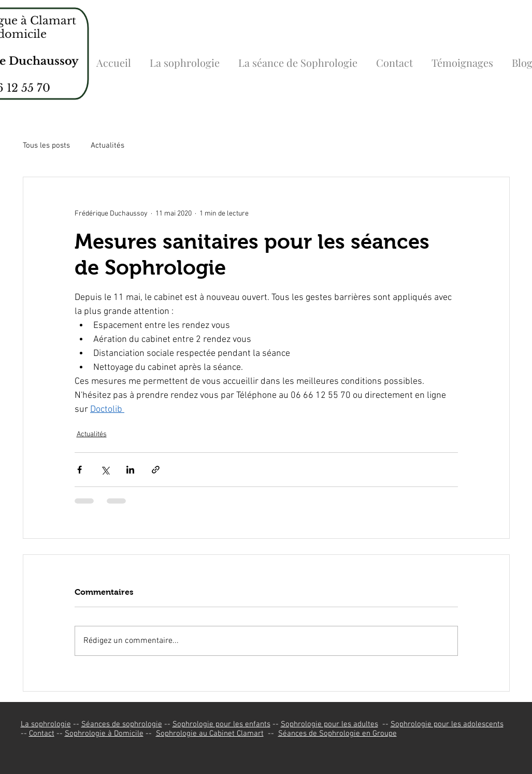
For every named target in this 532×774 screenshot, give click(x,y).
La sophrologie (46, 724)
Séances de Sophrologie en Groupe (337, 734)
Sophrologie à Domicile (104, 734)
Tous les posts (46, 146)
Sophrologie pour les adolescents (447, 724)
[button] (185, 58)
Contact (42, 734)
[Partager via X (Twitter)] (105, 470)
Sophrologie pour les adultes (329, 724)
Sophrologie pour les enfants (221, 724)
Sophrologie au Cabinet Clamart (210, 734)
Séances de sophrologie (122, 724)
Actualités (107, 146)
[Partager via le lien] (156, 470)
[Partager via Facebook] (80, 470)
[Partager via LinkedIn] (130, 470)
